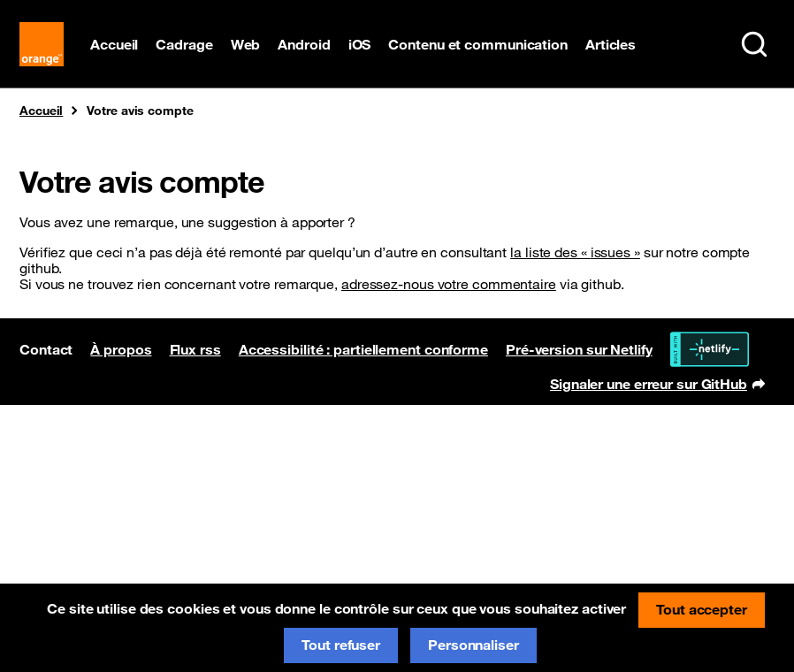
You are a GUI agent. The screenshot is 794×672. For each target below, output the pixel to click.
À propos (121, 349)
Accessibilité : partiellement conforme (363, 349)
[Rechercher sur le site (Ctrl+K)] (754, 44)
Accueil (114, 44)
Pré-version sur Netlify (579, 349)
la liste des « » (575, 252)
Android (304, 44)
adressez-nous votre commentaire (449, 284)
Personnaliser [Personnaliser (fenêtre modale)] (473, 645)
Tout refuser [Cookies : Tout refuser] (341, 645)
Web (246, 44)
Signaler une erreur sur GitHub (657, 386)
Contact (46, 349)
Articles (611, 44)
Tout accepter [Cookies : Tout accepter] (702, 609)
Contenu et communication (478, 44)
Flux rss (195, 349)
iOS (360, 44)
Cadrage (184, 44)
